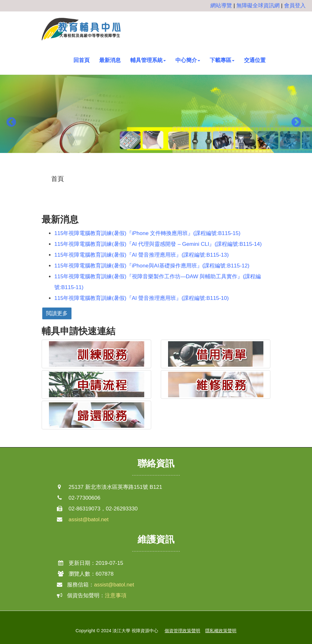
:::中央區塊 (13, 174)
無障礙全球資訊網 (258, 6)
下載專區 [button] (222, 60)
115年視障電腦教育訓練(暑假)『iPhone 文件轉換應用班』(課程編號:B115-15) (147, 233)
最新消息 (110, 60)
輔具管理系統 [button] (148, 60)
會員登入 (295, 6)
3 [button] (166, 169)
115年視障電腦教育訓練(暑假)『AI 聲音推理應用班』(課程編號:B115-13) (142, 255)
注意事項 (116, 596)
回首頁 (81, 60)
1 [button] (146, 169)
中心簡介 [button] (188, 60)
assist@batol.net (89, 519)
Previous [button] (11, 123)
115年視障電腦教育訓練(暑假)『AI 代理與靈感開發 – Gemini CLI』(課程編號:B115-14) (158, 244)
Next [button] (296, 123)
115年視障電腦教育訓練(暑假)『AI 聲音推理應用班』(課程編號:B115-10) (142, 298)
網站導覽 (221, 6)
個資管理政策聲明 (182, 631)
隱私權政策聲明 (221, 631)
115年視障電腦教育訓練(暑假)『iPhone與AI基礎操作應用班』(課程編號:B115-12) (152, 266)
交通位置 (255, 60)
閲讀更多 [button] (57, 313)
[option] (156, 118)
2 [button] (156, 169)
